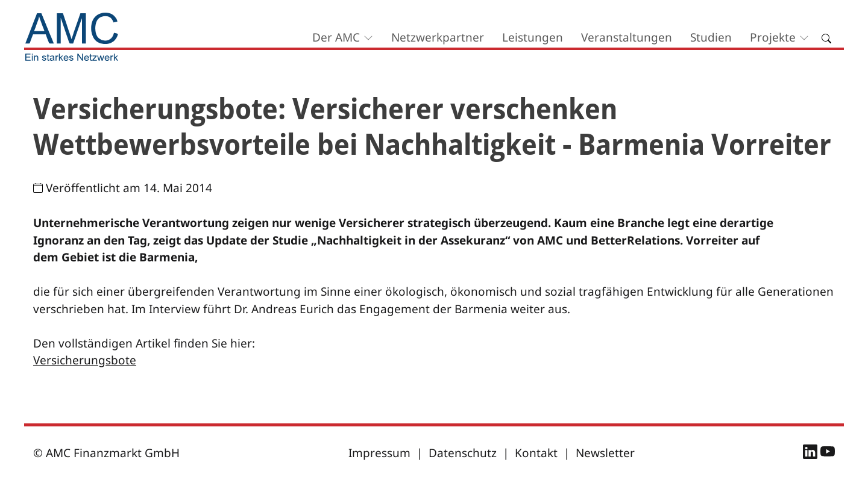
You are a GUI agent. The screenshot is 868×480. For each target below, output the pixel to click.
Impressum (379, 453)
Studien (711, 37)
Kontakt (536, 453)
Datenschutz (463, 453)
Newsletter (605, 453)
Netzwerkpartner (438, 37)
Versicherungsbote (85, 360)
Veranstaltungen (627, 37)
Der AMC (336, 37)
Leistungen (533, 37)
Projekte (773, 37)
